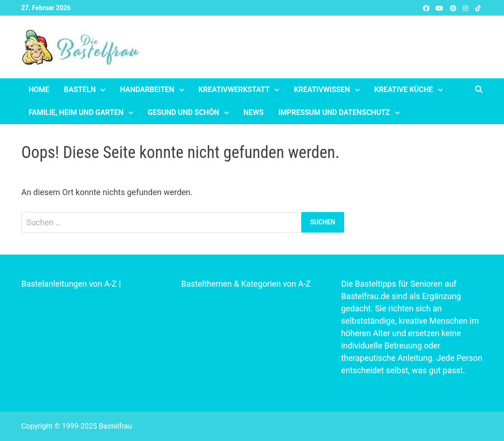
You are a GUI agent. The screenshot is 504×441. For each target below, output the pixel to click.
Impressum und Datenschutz (334, 112)
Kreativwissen (322, 90)
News (254, 112)
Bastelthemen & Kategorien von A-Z (246, 284)
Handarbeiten (147, 90)
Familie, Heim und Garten (76, 112)
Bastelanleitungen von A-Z (69, 284)
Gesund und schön (184, 112)
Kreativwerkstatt (234, 90)
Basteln (80, 90)
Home (39, 90)
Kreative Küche (404, 90)
